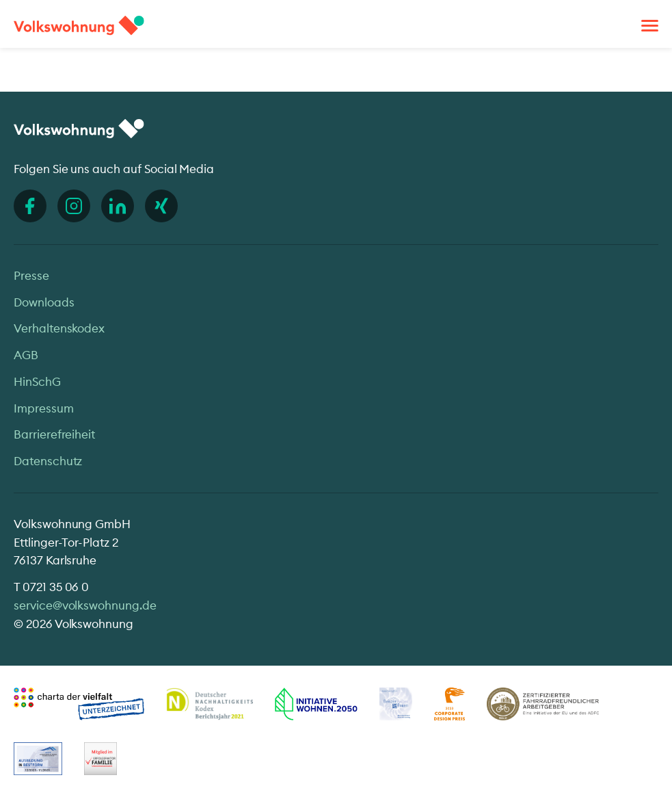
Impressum (44, 408)
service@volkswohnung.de (85, 605)
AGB (26, 355)
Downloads (44, 302)
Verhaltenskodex (59, 328)
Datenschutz (48, 461)
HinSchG (37, 381)
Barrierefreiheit (54, 434)
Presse (31, 275)
